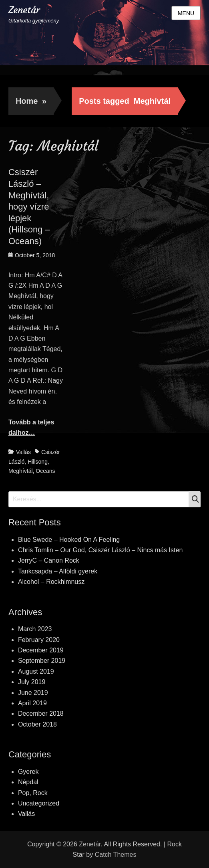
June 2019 (33, 693)
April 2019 (32, 703)
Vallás (23, 452)
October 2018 (37, 724)
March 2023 (35, 629)
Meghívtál (21, 471)
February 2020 (39, 640)
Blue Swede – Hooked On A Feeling (69, 540)
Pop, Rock (33, 793)
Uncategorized (39, 803)
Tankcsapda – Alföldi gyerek (58, 571)
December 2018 (41, 714)
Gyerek (28, 772)
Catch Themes (116, 855)
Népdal (28, 782)
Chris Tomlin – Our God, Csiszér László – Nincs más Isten (100, 550)
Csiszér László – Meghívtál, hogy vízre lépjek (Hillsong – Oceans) (29, 207)
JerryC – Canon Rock (49, 560)
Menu (186, 13)
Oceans (45, 471)
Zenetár (24, 10)
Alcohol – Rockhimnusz (51, 582)
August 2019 (36, 671)
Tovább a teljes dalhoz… (31, 427)
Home (31, 101)
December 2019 (41, 650)
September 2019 (42, 661)
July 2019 (32, 682)
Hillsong (38, 462)
